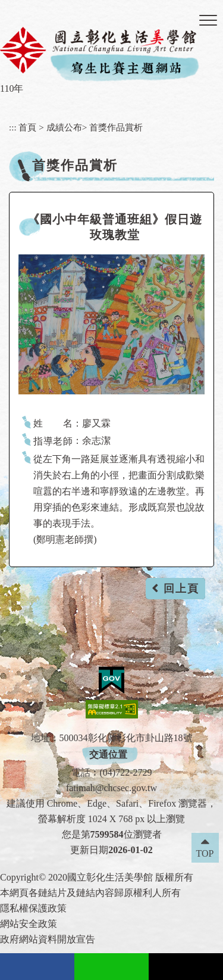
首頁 (27, 127)
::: (13, 127)
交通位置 (108, 755)
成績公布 (64, 127)
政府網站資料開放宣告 (48, 939)
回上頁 (181, 589)
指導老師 (53, 441)
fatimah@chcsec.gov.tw (111, 788)
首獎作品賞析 (116, 127)
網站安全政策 (29, 924)
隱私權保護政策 (33, 908)
